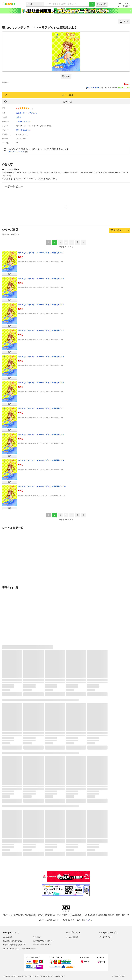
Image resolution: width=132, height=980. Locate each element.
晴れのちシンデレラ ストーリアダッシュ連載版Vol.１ (41, 253)
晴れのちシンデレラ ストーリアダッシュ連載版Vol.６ (41, 383)
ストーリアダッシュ (30, 113)
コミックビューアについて (18, 152)
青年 (18, 130)
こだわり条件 (102, 4)
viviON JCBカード (95, 88)
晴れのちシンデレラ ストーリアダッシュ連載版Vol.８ (41, 435)
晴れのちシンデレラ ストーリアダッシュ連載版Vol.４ (41, 330)
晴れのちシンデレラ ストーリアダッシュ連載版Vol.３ (41, 305)
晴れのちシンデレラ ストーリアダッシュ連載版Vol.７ (41, 408)
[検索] (92, 4)
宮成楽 (19, 113)
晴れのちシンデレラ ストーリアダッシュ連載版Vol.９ (41, 460)
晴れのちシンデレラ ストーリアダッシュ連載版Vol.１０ (42, 486)
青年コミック (26, 130)
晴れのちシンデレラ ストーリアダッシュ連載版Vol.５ (41, 357)
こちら (88, 920)
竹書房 (19, 117)
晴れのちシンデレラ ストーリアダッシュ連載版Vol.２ (41, 279)
